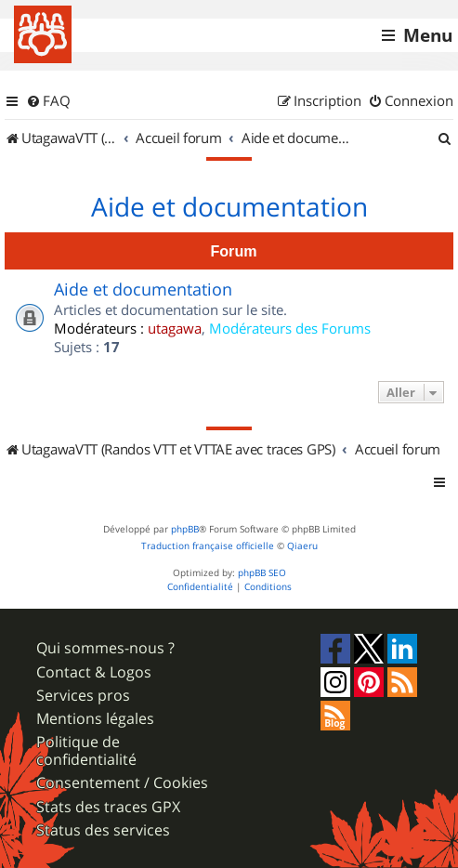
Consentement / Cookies (122, 783)
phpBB (185, 529)
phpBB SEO (262, 573)
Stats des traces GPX (108, 807)
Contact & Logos (94, 672)
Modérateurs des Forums (290, 328)
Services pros (83, 696)
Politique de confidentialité (86, 751)
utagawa (175, 328)
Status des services (103, 830)
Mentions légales (95, 719)
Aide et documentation (229, 207)
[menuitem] (48, 101)
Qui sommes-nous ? (105, 648)
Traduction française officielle (208, 546)
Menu (428, 35)
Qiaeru (302, 546)
